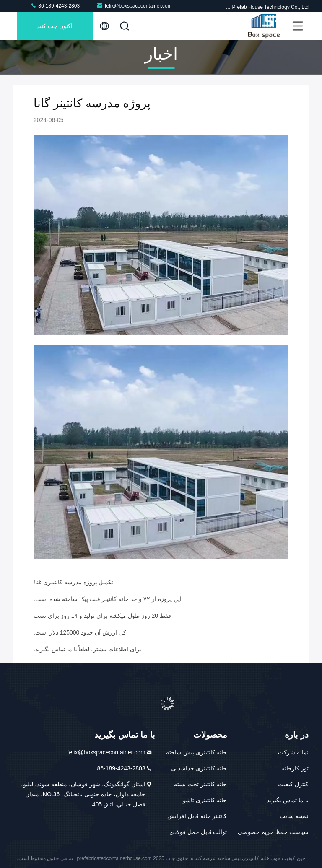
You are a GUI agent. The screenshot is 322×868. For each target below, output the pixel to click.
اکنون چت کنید (55, 26)
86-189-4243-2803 (55, 6)
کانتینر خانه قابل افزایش (197, 816)
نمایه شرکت (293, 752)
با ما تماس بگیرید (288, 800)
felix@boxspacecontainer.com (134, 6)
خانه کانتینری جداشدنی (199, 768)
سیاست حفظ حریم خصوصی (273, 832)
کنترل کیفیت (293, 784)
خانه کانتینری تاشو (205, 800)
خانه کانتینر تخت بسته (201, 784)
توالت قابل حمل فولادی (198, 832)
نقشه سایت (294, 816)
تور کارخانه (295, 768)
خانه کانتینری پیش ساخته (197, 752)
